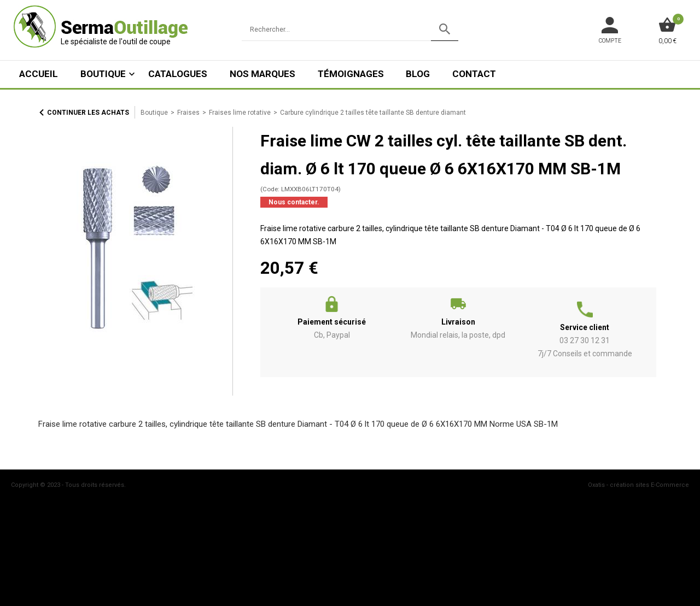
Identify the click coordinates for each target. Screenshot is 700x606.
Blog (418, 74)
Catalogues (178, 74)
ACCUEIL (39, 74)
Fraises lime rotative (240, 113)
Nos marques (262, 74)
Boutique (103, 74)
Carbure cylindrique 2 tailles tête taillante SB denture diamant (373, 113)
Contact (474, 74)
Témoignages (351, 74)
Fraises (188, 113)
